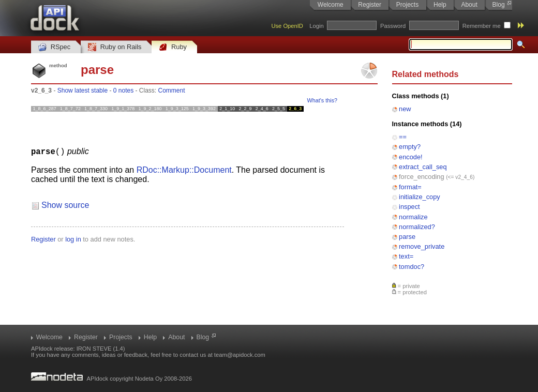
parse (407, 237)
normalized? (417, 227)
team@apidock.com (240, 355)
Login (316, 26)
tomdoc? (412, 267)
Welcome (331, 5)
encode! (411, 157)
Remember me (482, 26)
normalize (413, 217)
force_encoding (422, 177)
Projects (407, 5)
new (405, 109)
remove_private (422, 246)
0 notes (123, 91)
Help (440, 5)
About (469, 5)
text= (406, 256)
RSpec (54, 47)
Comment (172, 91)
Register (370, 5)
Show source (65, 205)
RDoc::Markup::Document (184, 169)
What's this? (322, 100)
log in (73, 239)
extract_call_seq (423, 167)
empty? (410, 147)
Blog (499, 5)
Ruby (173, 47)
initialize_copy (420, 197)
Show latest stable (83, 91)
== (403, 137)
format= (410, 187)
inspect (409, 207)
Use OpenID (287, 26)
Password (393, 26)
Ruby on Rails (115, 47)
